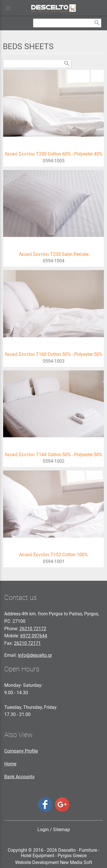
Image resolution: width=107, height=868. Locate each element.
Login (43, 830)
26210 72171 (27, 643)
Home (10, 764)
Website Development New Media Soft (54, 862)
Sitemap (61, 830)
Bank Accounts (19, 777)
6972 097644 (34, 636)
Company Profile (21, 751)
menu (8, 8)
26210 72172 (33, 629)
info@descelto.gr (35, 655)
